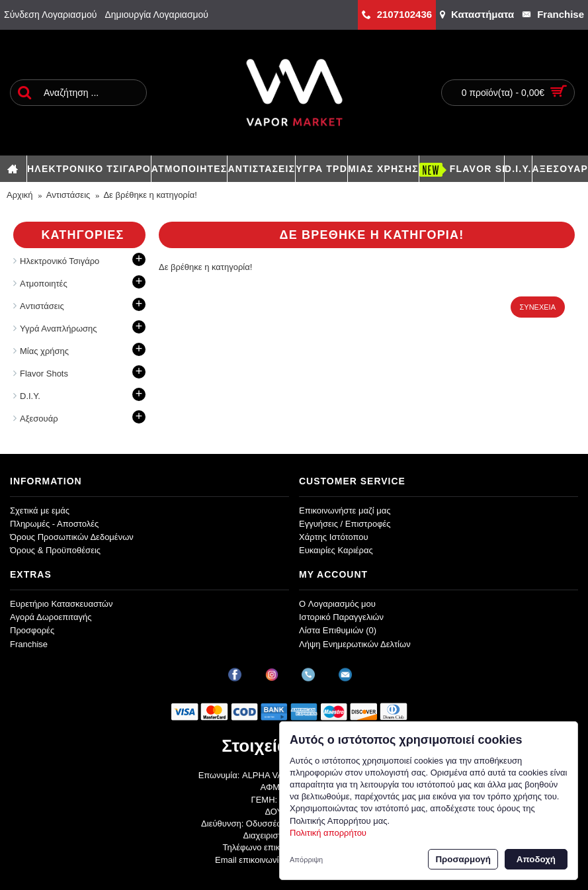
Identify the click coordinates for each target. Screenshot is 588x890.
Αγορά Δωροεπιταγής (51, 617)
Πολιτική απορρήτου (328, 833)
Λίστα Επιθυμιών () (338, 630)
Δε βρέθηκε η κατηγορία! (150, 195)
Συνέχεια (538, 307)
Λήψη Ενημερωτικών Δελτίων (355, 644)
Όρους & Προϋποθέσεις (55, 550)
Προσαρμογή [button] (463, 859)
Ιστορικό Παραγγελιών (341, 617)
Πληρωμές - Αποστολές (54, 524)
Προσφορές (32, 630)
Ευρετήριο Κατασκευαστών (62, 604)
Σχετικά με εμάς (40, 511)
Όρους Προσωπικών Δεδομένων (72, 537)
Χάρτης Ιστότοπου (334, 537)
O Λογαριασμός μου (337, 604)
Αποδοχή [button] (536, 859)
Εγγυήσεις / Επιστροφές (345, 524)
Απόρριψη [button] (306, 860)
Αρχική (20, 195)
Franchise (29, 644)
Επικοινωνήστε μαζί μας (345, 511)
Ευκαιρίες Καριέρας (336, 550)
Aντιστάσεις (68, 195)
